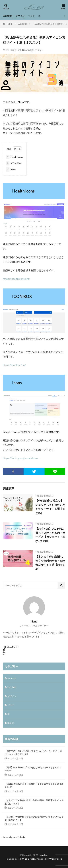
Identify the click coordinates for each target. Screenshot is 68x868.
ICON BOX (14, 163)
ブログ (31, 16)
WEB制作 (7, 16)
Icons (11, 169)
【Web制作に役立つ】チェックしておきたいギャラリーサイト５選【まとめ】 (50, 507)
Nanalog (43, 855)
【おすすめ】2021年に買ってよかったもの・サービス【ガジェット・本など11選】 (50, 535)
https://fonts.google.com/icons (20, 458)
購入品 (11, 723)
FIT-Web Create (26, 859)
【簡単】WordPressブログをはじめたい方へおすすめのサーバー (33, 769)
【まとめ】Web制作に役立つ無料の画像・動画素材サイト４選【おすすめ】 (50, 563)
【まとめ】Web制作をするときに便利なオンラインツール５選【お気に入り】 (34, 818)
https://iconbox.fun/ (14, 365)
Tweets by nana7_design (14, 837)
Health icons (14, 157)
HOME (9, 24)
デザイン (20, 16)
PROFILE (12, 678)
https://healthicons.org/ (16, 279)
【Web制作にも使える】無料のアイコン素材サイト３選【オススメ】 (34, 785)
